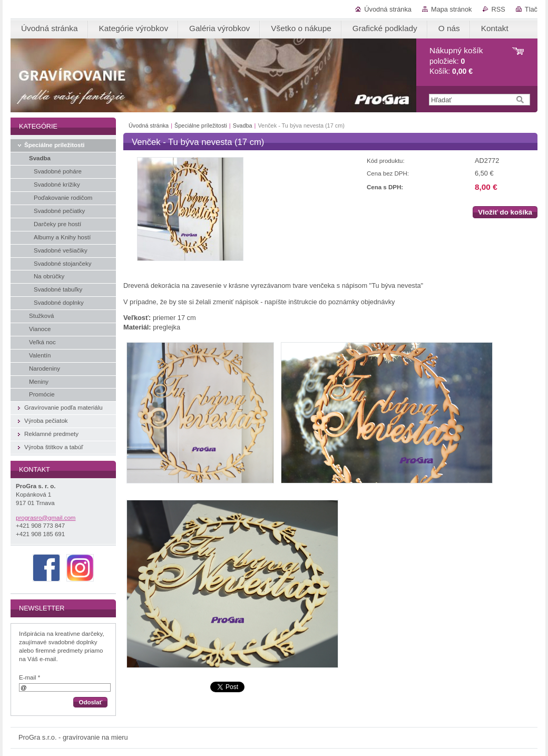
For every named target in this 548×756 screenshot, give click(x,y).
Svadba (243, 125)
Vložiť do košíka (505, 212)
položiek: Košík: (456, 61)
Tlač (531, 9)
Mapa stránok (452, 9)
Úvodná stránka (388, 9)
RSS (498, 9)
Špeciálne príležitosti (201, 125)
